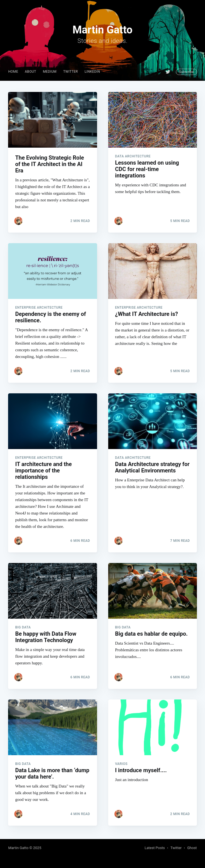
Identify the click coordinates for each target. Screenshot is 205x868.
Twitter (71, 72)
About (31, 72)
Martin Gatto (18, 848)
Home (13, 72)
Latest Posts (155, 848)
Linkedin (92, 72)
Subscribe (186, 72)
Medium (50, 72)
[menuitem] (13, 72)
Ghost (192, 848)
